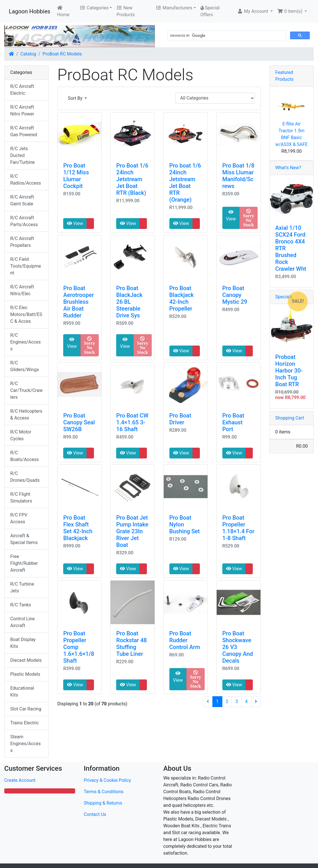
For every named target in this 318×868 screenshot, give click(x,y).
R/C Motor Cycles (21, 435)
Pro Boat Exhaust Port (233, 422)
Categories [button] (94, 8)
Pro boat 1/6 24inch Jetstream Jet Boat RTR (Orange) (185, 183)
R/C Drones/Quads (25, 477)
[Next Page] (256, 702)
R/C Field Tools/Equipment (26, 266)
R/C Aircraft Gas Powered (24, 131)
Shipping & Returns (103, 803)
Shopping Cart (290, 418)
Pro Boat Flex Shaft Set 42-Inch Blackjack (78, 528)
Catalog (28, 54)
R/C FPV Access (19, 518)
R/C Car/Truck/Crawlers (26, 390)
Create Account (20, 780)
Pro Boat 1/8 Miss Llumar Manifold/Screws (238, 176)
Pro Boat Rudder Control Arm (185, 640)
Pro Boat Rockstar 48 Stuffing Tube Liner (131, 644)
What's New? (288, 168)
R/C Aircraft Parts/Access (24, 221)
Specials (284, 297)
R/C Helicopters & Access (26, 415)
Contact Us (95, 814)
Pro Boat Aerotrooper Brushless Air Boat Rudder (78, 302)
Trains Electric (25, 723)
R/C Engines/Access (25, 342)
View (75, 223)
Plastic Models (25, 674)
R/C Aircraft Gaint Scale (22, 200)
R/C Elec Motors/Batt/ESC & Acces (26, 314)
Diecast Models (26, 660)
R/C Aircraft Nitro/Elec (22, 290)
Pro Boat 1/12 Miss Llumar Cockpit (76, 176)
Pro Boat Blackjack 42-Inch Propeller (182, 298)
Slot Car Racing (26, 709)
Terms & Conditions (104, 792)
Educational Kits (22, 692)
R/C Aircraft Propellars (22, 242)
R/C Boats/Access (24, 456)
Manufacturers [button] (174, 8)
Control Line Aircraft (22, 622)
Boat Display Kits (23, 643)
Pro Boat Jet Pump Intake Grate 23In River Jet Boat (132, 531)
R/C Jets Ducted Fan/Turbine (22, 155)
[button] (255, 11)
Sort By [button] (76, 98)
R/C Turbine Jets (22, 587)
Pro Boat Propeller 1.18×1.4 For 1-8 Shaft (238, 528)
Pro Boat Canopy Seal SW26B (79, 422)
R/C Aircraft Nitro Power (22, 110)
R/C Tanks (21, 605)
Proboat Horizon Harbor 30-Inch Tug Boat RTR (289, 371)
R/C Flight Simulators (21, 498)
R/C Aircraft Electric (22, 90)
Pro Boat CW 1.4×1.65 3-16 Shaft (132, 422)
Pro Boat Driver (180, 419)
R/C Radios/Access (26, 180)
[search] (226, 36)
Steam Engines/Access (25, 744)
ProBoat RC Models (62, 54)
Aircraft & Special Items (24, 539)
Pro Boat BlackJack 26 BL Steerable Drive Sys (129, 302)
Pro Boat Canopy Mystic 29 (235, 295)
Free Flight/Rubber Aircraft (24, 563)
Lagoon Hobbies (30, 11)
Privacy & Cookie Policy (107, 780)
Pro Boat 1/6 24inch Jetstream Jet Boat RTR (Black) (132, 179)
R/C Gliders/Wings (25, 366)
